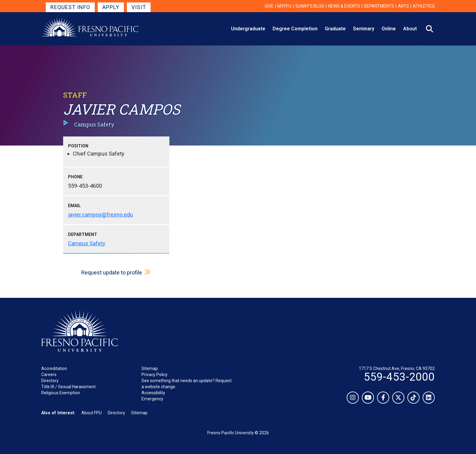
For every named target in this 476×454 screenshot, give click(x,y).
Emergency (152, 399)
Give (269, 6)
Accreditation (54, 368)
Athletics (424, 6)
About (410, 29)
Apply (111, 7)
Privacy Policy (155, 375)
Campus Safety (87, 243)
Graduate (335, 29)
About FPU (92, 413)
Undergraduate (248, 29)
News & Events (344, 6)
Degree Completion (295, 29)
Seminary (364, 29)
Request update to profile (112, 272)
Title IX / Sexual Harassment (68, 387)
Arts (403, 6)
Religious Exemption (61, 393)
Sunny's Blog (310, 6)
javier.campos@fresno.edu (100, 215)
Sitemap (150, 368)
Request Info (70, 7)
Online (389, 29)
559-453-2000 (399, 377)
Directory (50, 381)
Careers (49, 375)
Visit (139, 7)
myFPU (284, 6)
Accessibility (153, 393)
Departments (379, 6)
